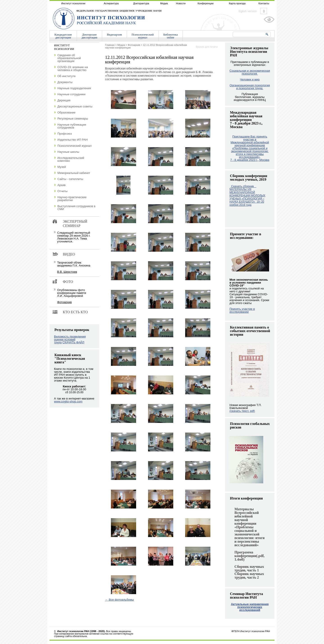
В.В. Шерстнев (67, 272)
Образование (66, 112)
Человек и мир (250, 79)
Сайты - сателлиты (70, 179)
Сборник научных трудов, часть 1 (249, 568)
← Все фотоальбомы (119, 600)
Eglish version (248, 11)
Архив (61, 185)
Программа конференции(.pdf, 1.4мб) (250, 556)
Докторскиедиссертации (90, 36)
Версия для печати (207, 47)
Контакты (264, 3)
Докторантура (141, 3)
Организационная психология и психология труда (250, 87)
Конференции (206, 3)
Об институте (66, 76)
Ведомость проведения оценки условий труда (70, 339)
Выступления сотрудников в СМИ (76, 208)
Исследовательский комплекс (71, 159)
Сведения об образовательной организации (69, 58)
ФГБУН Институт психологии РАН (251, 631)
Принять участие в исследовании (242, 310)
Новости (181, 3)
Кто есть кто (75, 312)
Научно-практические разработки (72, 199)
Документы (65, 82)
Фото (68, 282)
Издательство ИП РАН (73, 140)
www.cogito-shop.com (68, 401)
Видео (69, 254)
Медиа (164, 3)
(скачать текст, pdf (242, 411)
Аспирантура (111, 3)
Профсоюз (65, 134)
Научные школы (68, 152)
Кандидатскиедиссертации (63, 36)
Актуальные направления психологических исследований (250, 607)
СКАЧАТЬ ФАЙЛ (73, 342)
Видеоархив (114, 34)
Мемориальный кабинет (74, 173)
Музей (62, 167)
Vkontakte (264, 11)
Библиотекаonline (171, 36)
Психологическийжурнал (143, 36)
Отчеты (62, 191)
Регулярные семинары (73, 119)
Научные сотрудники (71, 94)
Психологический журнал (74, 146)
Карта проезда (237, 3)
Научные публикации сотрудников (72, 126)
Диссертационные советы (75, 106)
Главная (110, 45)
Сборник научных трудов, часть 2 (249, 576)
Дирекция (64, 100)
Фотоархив (134, 45)
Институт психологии (73, 3)
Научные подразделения (74, 88)
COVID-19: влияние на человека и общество (73, 69)
